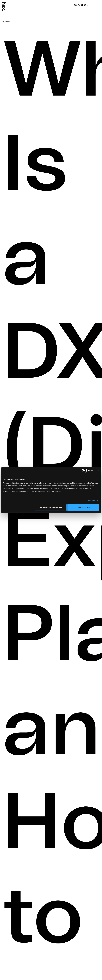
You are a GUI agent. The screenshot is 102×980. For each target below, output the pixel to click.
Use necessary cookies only (51, 507)
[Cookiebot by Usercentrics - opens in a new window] (83, 471)
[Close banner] (99, 471)
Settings (91, 500)
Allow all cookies (83, 507)
